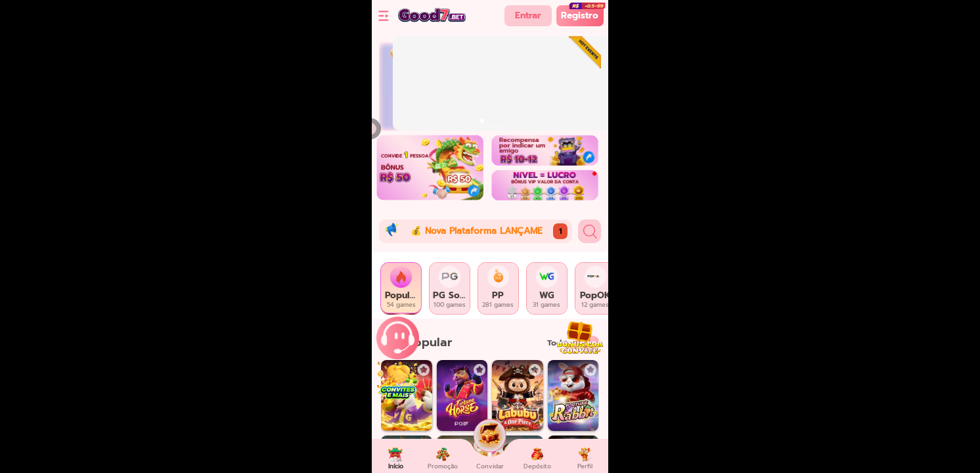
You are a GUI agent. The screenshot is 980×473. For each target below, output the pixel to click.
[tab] (401, 288)
